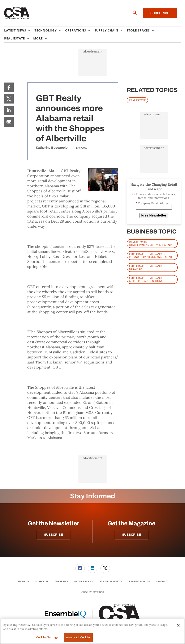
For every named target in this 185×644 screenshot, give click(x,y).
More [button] (38, 38)
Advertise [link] (61, 581)
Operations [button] (76, 30)
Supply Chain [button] (106, 30)
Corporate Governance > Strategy (147, 267)
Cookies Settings (93, 592)
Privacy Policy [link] (84, 581)
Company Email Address (153, 203)
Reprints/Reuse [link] (140, 581)
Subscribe (160, 13)
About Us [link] (23, 581)
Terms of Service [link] (111, 581)
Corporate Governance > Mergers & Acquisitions (147, 279)
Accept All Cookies (78, 637)
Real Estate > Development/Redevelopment (150, 243)
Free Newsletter (154, 215)
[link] (9, 87)
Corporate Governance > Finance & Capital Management (151, 255)
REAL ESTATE (137, 100)
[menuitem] (19, 30)
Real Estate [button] (15, 38)
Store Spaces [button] (138, 30)
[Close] (178, 625)
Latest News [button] (15, 30)
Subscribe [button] (53, 535)
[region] (92, 631)
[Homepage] (17, 13)
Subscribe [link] (42, 581)
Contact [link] (162, 581)
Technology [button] (46, 30)
